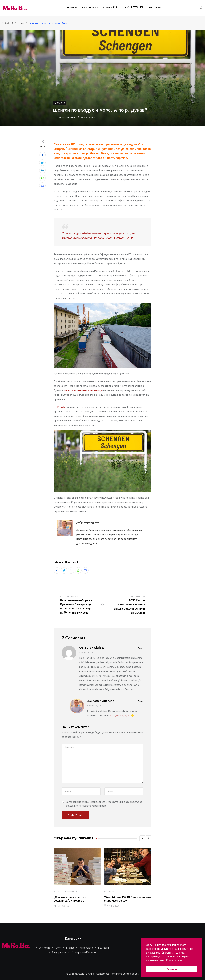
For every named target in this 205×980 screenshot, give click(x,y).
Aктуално (59, 891)
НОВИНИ (72, 8)
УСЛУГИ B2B (110, 8)
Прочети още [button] (174, 960)
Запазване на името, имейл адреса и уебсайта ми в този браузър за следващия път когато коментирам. (104, 804)
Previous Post (71, 596)
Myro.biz (62, 407)
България (103, 948)
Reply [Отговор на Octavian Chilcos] (141, 648)
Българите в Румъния (84, 952)
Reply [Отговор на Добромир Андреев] (141, 701)
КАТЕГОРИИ (89, 8)
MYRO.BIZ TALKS (133, 8)
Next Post (136, 596)
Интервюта (71, 891)
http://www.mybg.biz (120, 715)
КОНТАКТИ (155, 8)
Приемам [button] (172, 969)
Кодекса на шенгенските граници (83, 390)
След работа (59, 952)
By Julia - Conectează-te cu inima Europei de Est (112, 974)
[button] (142, 838)
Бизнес (70, 948)
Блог (58, 948)
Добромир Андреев (66, 117)
